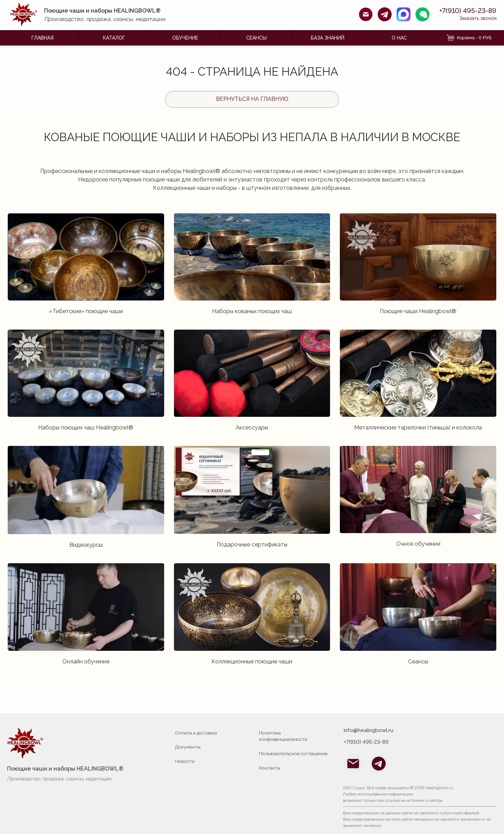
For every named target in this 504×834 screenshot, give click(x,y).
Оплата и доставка (197, 732)
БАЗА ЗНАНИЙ (328, 38)
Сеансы (256, 38)
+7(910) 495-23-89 (460, 11)
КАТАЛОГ (114, 38)
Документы (188, 746)
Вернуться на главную (252, 99)
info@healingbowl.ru (370, 731)
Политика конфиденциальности (284, 736)
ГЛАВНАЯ (43, 38)
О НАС (399, 38)
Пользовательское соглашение (281, 757)
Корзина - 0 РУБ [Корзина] (469, 38)
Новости (185, 760)
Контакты (270, 774)
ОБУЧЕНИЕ (185, 38)
